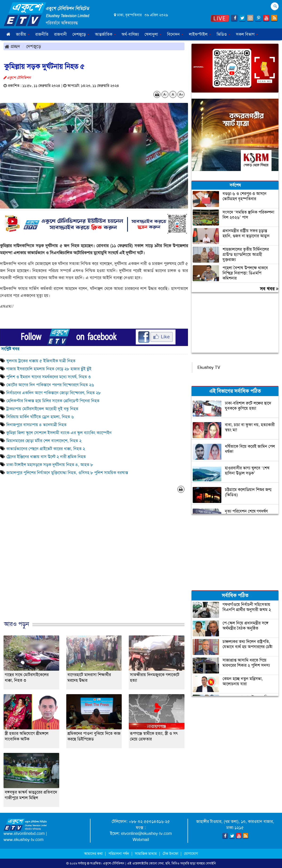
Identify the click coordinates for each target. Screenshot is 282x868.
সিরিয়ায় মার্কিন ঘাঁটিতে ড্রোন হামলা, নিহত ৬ (40, 417)
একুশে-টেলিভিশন (114, 863)
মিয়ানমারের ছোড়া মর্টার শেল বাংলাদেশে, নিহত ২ (44, 441)
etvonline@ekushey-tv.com (146, 833)
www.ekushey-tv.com (23, 840)
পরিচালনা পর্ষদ (119, 854)
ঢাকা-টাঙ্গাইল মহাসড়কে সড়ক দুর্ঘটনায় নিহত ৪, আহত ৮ (50, 465)
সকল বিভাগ (247, 34)
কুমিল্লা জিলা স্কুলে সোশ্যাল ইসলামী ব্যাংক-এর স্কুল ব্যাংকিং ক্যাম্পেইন (59, 433)
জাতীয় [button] (23, 34)
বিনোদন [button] (175, 34)
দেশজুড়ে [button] (81, 34)
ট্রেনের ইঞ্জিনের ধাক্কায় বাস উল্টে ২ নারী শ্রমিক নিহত (46, 457)
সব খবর (269, 289)
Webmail (141, 840)
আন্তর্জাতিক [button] (105, 34)
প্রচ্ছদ (12, 46)
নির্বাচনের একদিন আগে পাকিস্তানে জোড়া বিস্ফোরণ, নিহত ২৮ (54, 393)
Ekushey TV (209, 367)
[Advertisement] (94, 562)
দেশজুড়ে (34, 46)
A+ (181, 94)
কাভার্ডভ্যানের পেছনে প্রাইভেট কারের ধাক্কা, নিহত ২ (46, 449)
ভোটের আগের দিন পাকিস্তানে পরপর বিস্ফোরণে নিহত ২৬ (50, 385)
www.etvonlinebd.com (24, 833)
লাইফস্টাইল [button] (200, 34)
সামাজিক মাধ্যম (146, 854)
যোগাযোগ (191, 854)
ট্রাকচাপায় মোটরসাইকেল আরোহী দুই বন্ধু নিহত (42, 409)
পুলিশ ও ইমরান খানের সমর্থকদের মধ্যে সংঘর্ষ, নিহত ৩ (49, 377)
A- (165, 94)
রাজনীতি (42, 34)
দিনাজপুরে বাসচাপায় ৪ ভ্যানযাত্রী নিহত (36, 425)
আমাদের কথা (94, 854)
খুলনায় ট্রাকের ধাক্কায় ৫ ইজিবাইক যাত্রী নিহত (41, 361)
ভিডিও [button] (223, 34)
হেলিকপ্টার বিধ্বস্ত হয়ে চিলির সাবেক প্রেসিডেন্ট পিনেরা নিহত (53, 401)
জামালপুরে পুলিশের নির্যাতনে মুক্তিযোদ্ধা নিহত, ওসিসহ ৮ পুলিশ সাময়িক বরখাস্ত (67, 473)
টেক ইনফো (171, 854)
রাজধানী (60, 34)
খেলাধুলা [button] (153, 34)
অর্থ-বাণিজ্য (130, 34)
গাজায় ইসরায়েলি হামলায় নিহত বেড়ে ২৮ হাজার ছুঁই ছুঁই (49, 369)
